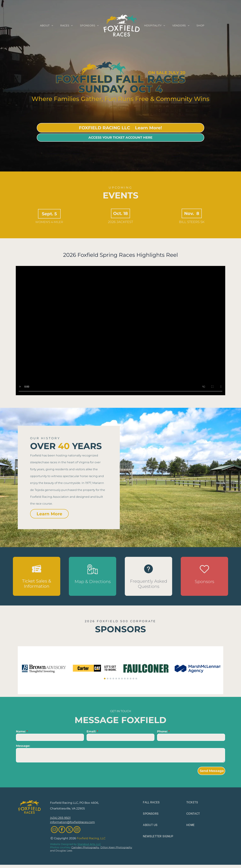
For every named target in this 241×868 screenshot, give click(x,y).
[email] (54, 830)
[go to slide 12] (136, 679)
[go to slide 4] (113, 679)
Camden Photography (85, 847)
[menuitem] (47, 25)
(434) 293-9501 (60, 818)
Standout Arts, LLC (89, 844)
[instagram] (77, 830)
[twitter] (69, 830)
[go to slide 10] (131, 679)
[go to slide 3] (110, 679)
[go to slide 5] (116, 679)
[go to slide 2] (108, 679)
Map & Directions (93, 582)
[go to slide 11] (133, 679)
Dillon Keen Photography (116, 847)
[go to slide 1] (105, 679)
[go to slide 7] (122, 679)
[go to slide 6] (119, 679)
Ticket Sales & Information (37, 584)
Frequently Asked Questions (149, 584)
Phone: (162, 731)
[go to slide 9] (128, 679)
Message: (23, 746)
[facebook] (62, 830)
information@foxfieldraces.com (72, 822)
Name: (21, 731)
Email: (91, 731)
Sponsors (204, 582)
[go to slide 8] (125, 679)
